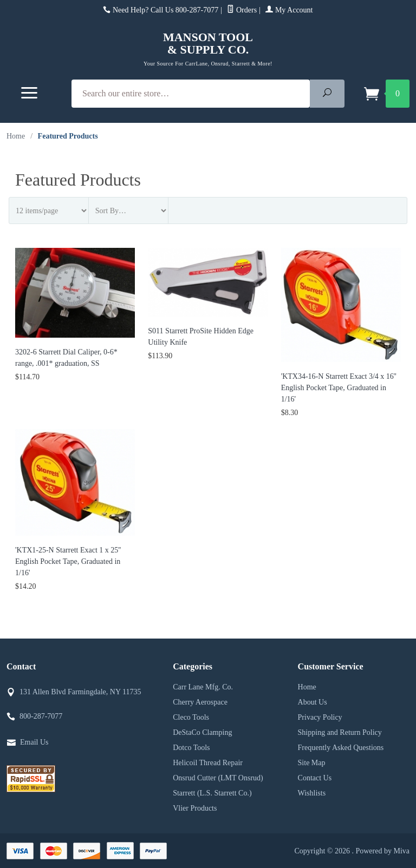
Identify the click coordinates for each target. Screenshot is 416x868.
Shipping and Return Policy (340, 732)
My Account (289, 10)
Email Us (34, 742)
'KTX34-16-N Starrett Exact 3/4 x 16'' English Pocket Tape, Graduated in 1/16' (339, 388)
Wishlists (312, 793)
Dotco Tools (191, 748)
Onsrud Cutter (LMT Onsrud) (218, 778)
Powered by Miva (382, 851)
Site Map (312, 763)
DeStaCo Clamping (202, 732)
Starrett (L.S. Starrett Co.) (212, 793)
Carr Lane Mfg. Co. (203, 687)
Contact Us (315, 778)
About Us (313, 702)
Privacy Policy (320, 717)
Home (16, 136)
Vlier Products (195, 808)
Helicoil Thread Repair (208, 763)
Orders (242, 10)
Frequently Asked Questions (341, 748)
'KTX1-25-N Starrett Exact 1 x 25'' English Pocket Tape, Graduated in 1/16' (68, 561)
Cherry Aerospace (200, 702)
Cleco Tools (191, 717)
